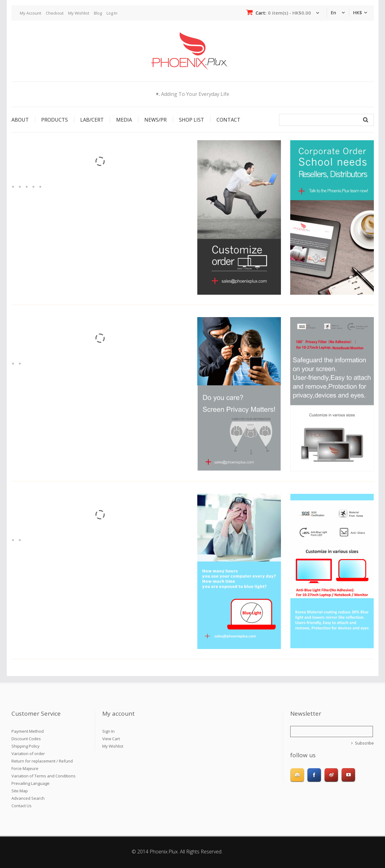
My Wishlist (79, 13)
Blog (98, 13)
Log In (112, 13)
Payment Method (28, 731)
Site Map (20, 791)
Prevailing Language (31, 783)
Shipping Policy (26, 746)
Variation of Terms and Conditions (44, 776)
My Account (31, 13)
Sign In (108, 731)
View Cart (111, 739)
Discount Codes (26, 739)
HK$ (358, 12)
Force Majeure (25, 768)
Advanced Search (28, 798)
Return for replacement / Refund (42, 761)
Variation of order (28, 754)
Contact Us (22, 806)
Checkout (55, 13)
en (333, 12)
